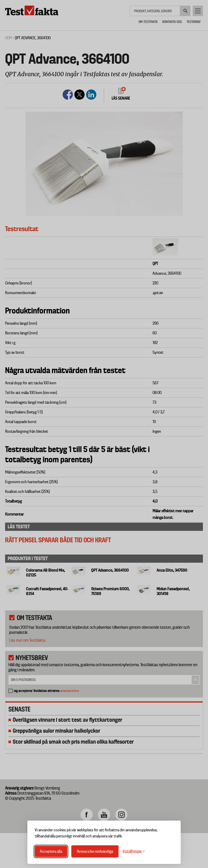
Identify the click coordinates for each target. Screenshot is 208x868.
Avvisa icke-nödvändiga (95, 851)
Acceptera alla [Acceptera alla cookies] (51, 851)
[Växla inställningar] (134, 851)
